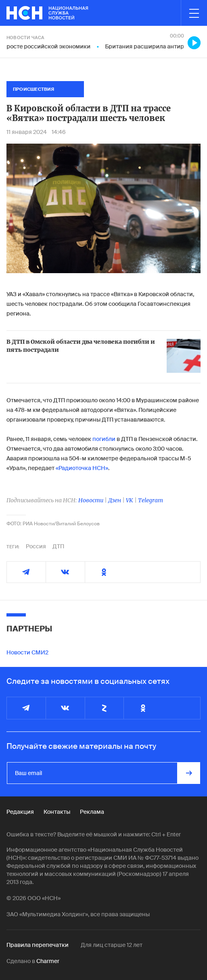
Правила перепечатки (38, 945)
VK (130, 500)
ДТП (58, 546)
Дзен (115, 500)
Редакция (20, 812)
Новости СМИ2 (27, 652)
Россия (36, 546)
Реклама (92, 812)
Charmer (48, 961)
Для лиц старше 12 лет (112, 945)
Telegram (151, 500)
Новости (91, 500)
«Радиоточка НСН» (82, 468)
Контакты (57, 812)
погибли (104, 439)
